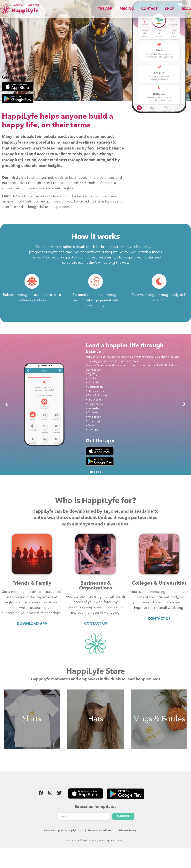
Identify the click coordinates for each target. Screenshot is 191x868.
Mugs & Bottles (159, 725)
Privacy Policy (127, 837)
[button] (7, 410)
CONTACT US (95, 630)
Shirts (32, 725)
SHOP (172, 9)
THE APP (120, 9)
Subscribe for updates (95, 813)
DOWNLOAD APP (32, 630)
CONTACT (156, 9)
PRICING (138, 9)
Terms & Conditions (100, 837)
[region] (95, 410)
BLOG (185, 9)
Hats (95, 725)
